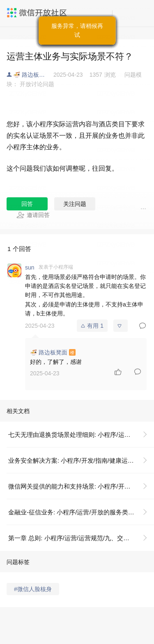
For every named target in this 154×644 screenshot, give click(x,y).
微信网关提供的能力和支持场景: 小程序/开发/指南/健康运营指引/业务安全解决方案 (81, 486)
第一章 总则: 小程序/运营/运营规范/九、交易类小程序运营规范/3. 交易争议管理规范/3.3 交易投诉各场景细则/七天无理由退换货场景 (81, 538)
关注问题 (75, 204)
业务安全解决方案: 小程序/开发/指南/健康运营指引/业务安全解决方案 (81, 460)
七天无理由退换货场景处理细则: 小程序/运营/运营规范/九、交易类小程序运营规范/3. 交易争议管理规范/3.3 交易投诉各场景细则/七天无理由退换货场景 (81, 435)
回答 (27, 204)
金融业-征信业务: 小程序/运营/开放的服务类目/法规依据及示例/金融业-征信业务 (81, 512)
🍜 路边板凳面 (32, 75)
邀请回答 (33, 215)
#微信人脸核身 (33, 589)
